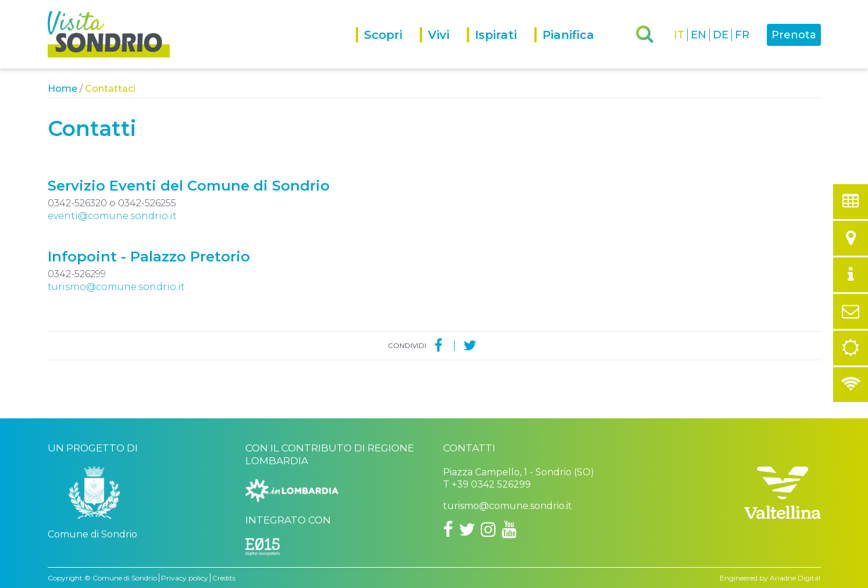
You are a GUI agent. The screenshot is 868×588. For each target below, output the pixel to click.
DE (721, 35)
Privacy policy (185, 578)
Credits (224, 578)
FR (742, 35)
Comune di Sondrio (125, 578)
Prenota (794, 35)
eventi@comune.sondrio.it (112, 216)
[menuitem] (388, 48)
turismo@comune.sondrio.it (116, 287)
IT (679, 35)
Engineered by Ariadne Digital (770, 578)
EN (699, 35)
